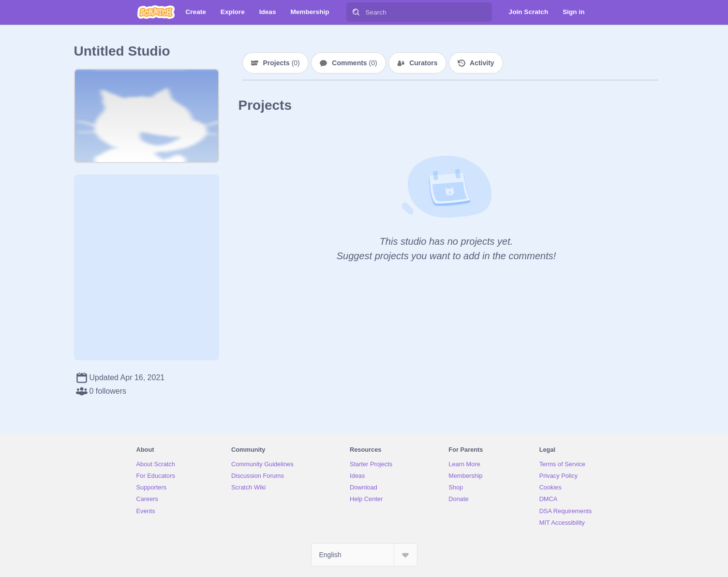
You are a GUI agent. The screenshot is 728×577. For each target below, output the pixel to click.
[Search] (356, 12)
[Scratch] (156, 12)
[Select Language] (364, 555)
